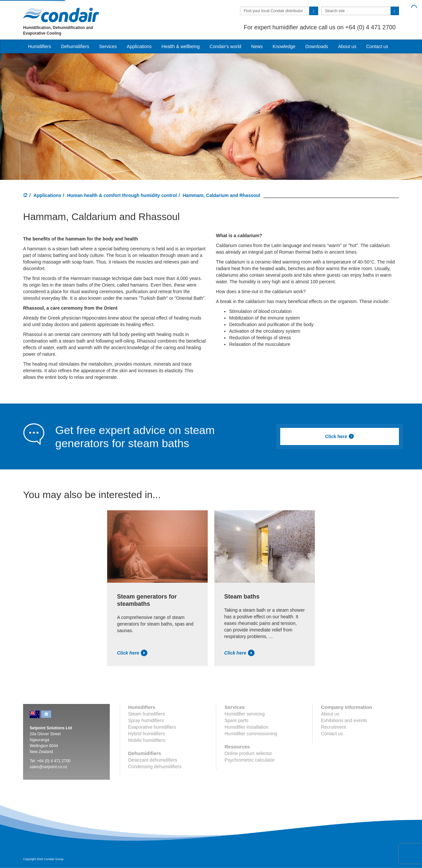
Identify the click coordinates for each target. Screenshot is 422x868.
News (257, 46)
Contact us (377, 46)
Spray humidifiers (146, 720)
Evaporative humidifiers (152, 727)
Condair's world (226, 46)
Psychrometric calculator (250, 760)
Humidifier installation (246, 727)
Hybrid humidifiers (147, 734)
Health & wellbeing (181, 46)
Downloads (317, 46)
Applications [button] (139, 46)
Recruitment (333, 727)
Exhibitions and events (344, 720)
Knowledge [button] (284, 46)
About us (347, 46)
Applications (47, 195)
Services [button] (108, 46)
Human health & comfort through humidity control (122, 195)
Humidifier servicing (245, 714)
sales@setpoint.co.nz (48, 767)
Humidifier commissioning (251, 734)
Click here (340, 436)
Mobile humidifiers (147, 740)
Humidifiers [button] (40, 46)
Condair (61, 15)
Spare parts (236, 720)
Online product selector (248, 753)
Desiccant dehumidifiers (153, 760)
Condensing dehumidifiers (155, 767)
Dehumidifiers (75, 46)
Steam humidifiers (147, 714)
